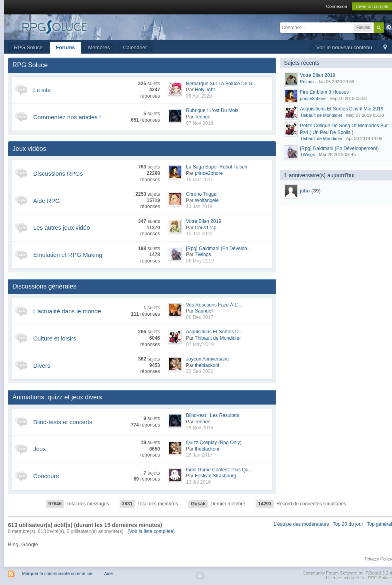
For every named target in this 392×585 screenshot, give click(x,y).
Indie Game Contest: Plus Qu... (219, 470)
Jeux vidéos (29, 149)
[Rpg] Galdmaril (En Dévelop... (219, 248)
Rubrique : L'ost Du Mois (212, 110)
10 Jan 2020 (199, 234)
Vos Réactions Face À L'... (214, 305)
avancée (389, 27)
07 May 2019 (200, 345)
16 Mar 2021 (199, 180)
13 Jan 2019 (199, 206)
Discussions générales (44, 286)
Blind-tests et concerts (63, 422)
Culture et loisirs (55, 338)
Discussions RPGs (58, 173)
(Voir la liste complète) (151, 531)
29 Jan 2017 (199, 455)
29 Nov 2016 (200, 428)
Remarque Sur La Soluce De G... (221, 84)
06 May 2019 (200, 261)
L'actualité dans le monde (67, 311)
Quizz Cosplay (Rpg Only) (214, 443)
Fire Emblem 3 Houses (324, 92)
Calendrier (135, 47)
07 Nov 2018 (200, 123)
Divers (42, 366)
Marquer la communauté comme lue (57, 573)
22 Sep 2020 (200, 371)
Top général (379, 524)
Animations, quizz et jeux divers (57, 397)
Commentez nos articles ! (67, 117)
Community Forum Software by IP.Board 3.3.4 (347, 573)
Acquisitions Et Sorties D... (214, 332)
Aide (108, 573)
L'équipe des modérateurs (301, 524)
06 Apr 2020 (199, 96)
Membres (99, 47)
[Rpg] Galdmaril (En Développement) (339, 148)
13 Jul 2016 (198, 482)
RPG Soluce (28, 47)
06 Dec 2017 (200, 317)
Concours (46, 476)
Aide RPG (47, 201)
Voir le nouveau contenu (344, 47)
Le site (42, 90)
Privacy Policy (378, 559)
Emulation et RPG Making (68, 255)
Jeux (40, 449)
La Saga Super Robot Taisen (217, 167)
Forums (66, 47)
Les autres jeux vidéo (62, 227)
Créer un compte (372, 6)
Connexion (337, 6)
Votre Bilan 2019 (204, 221)
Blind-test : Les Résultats (213, 415)
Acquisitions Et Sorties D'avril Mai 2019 (342, 109)
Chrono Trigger (202, 194)
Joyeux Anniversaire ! (209, 359)
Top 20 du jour (348, 524)
